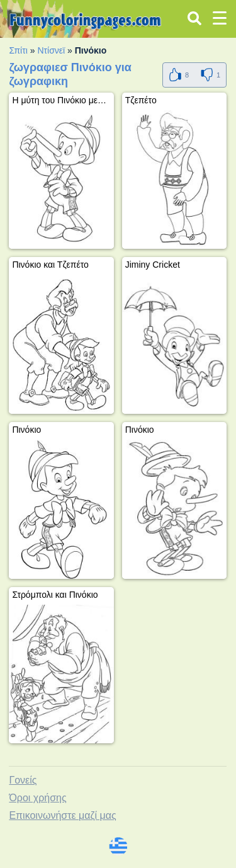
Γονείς (23, 780)
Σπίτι (18, 50)
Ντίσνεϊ (51, 50)
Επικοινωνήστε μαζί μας (62, 815)
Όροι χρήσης (37, 798)
